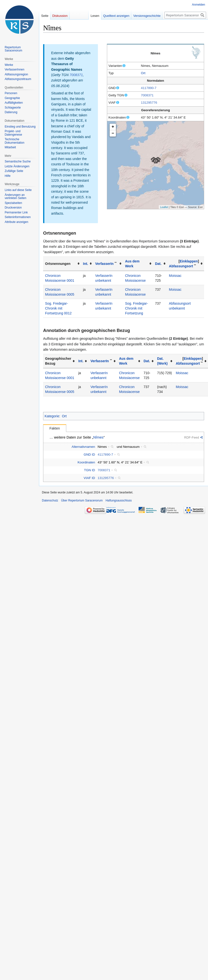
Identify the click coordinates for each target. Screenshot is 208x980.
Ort (143, 73)
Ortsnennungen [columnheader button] (58, 264)
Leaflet (164, 207)
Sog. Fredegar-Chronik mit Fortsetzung (136, 308)
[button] (189, 261)
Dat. (158, 264)
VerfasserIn (104, 264)
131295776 (149, 103)
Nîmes (98, 437)
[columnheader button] (87, 264)
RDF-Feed (192, 437)
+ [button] (113, 127)
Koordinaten (86, 462)
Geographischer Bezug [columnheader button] (58, 361)
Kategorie (52, 416)
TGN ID (90, 470)
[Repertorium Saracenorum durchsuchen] (185, 15)
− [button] (113, 133)
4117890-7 (149, 88)
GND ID (90, 455)
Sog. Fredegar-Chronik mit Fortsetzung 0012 (58, 308)
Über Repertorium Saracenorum (82, 500)
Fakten (55, 428)
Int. (86, 264)
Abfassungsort (181, 266)
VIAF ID (90, 478)
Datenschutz (50, 500)
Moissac (175, 276)
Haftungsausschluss (118, 500)
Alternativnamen (83, 447)
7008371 (147, 95)
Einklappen (189, 261)
